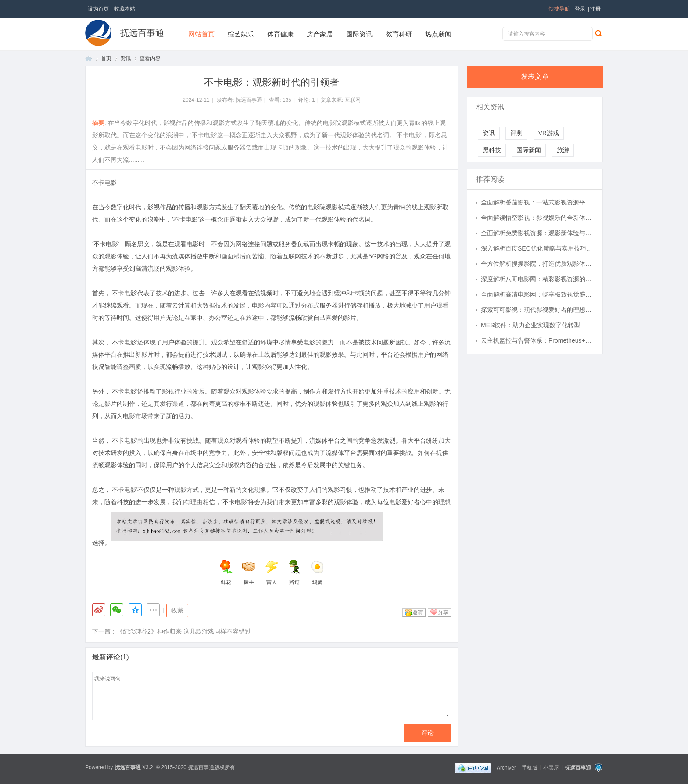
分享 (443, 612)
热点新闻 (438, 34)
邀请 (418, 612)
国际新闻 (529, 150)
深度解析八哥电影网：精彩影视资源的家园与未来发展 (537, 279)
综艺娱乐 (241, 34)
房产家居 (320, 34)
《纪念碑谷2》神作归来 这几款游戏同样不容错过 (184, 631)
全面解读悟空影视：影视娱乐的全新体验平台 (537, 218)
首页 (89, 59)
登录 (580, 9)
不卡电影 (104, 183)
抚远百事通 (142, 33)
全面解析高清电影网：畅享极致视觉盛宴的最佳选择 (537, 294)
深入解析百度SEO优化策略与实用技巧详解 (537, 248)
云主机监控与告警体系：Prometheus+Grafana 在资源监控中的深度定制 (537, 340)
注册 (595, 9)
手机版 (530, 767)
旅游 (563, 150)
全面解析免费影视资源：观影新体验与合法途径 (537, 233)
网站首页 (201, 34)
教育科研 (399, 34)
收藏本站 (125, 9)
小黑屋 (551, 767)
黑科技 (492, 150)
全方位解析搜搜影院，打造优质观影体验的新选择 (537, 264)
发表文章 (535, 77)
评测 (516, 133)
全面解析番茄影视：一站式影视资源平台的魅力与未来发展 (537, 202)
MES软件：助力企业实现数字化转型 (530, 325)
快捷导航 (559, 9)
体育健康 (280, 34)
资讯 (125, 58)
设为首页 (98, 9)
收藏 (177, 610)
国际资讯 (359, 34)
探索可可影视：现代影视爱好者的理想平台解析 (537, 310)
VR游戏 (549, 133)
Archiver (506, 767)
